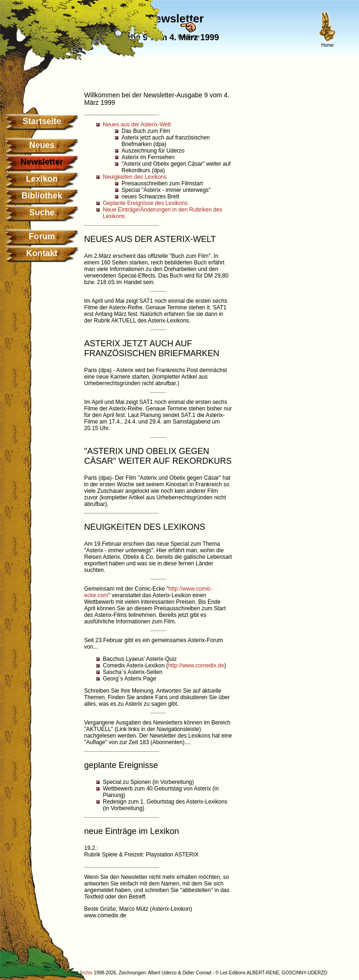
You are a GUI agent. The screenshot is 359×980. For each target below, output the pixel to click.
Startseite (42, 121)
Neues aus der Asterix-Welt (137, 124)
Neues (42, 145)
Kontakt (42, 253)
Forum (42, 236)
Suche (42, 212)
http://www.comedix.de (196, 666)
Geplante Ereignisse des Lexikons (145, 203)
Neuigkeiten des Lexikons (135, 177)
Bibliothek (42, 196)
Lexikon (42, 179)
